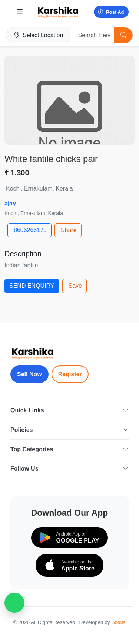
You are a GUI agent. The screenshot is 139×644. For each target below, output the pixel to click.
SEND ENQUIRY (32, 286)
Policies (69, 430)
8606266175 (30, 230)
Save (75, 286)
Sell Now (29, 374)
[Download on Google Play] (70, 538)
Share (69, 230)
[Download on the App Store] (69, 565)
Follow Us (69, 469)
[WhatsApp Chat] (14, 603)
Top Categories (69, 449)
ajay (10, 203)
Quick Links (69, 410)
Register (70, 374)
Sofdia (118, 622)
